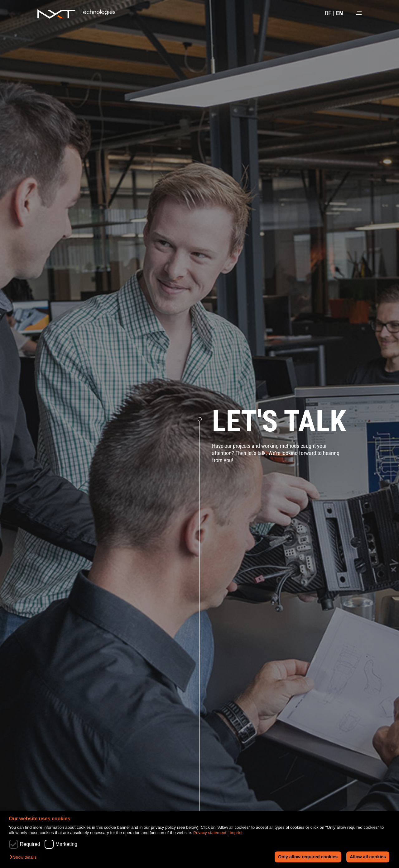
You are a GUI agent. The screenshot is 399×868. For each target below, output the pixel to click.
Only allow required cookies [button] (308, 857)
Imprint (236, 833)
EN (339, 13)
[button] (25, 858)
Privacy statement (210, 833)
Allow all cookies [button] (368, 857)
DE (328, 13)
